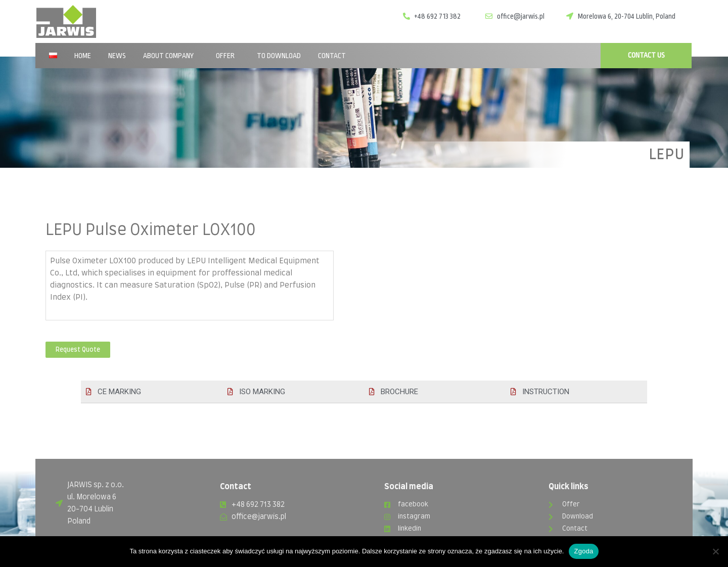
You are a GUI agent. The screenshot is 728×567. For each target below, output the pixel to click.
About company (171, 56)
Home (83, 56)
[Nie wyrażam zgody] (715, 551)
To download (279, 56)
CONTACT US (646, 55)
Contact (332, 56)
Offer (228, 56)
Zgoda (583, 551)
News (117, 56)
